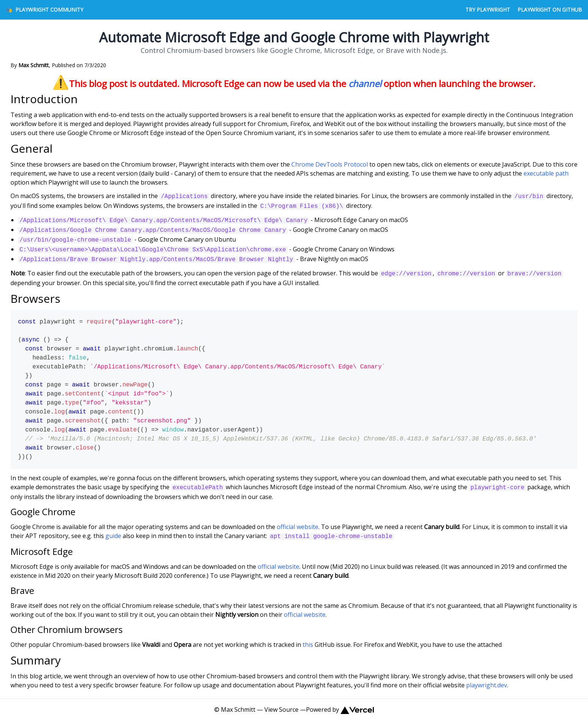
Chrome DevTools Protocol (330, 164)
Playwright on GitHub (550, 10)
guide (113, 536)
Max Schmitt (238, 709)
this (308, 645)
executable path (546, 173)
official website (298, 527)
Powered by (340, 709)
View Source (281, 709)
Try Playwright (488, 10)
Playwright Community (45, 10)
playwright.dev (487, 685)
